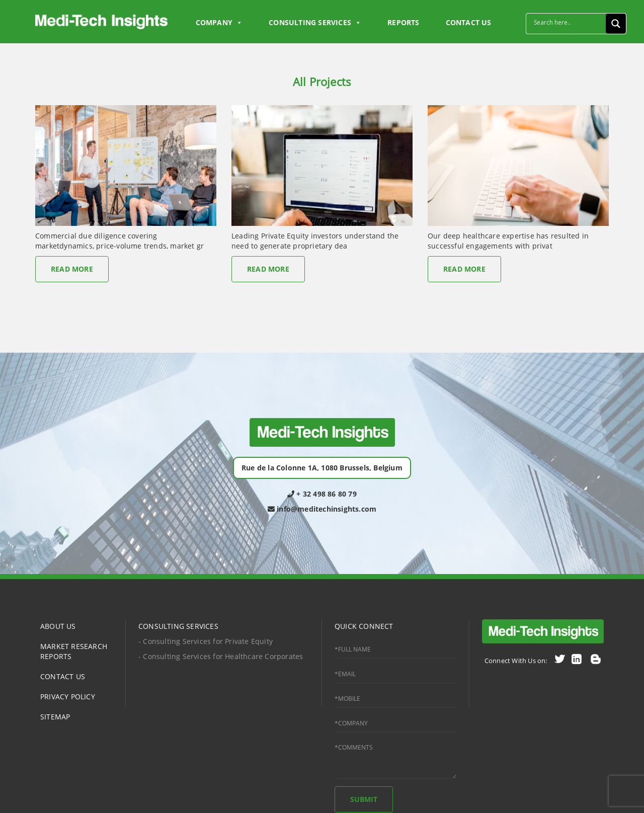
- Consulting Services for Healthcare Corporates (221, 656)
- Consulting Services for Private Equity (206, 641)
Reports (403, 22)
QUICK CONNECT (364, 626)
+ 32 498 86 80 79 (322, 494)
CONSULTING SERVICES (178, 626)
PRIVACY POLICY (68, 697)
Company (219, 23)
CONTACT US (469, 22)
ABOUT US (58, 626)
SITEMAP (55, 717)
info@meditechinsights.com (322, 509)
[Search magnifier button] (616, 24)
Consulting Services (315, 23)
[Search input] (569, 22)
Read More (72, 269)
